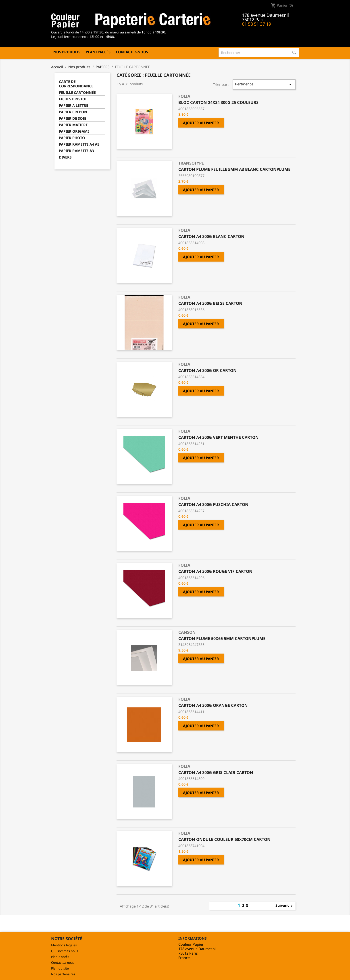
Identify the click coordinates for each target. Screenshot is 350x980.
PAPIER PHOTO (72, 138)
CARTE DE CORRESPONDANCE (76, 84)
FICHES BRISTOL (73, 99)
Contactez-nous (132, 52)
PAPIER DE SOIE (73, 119)
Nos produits (67, 52)
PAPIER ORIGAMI (74, 131)
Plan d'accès (98, 52)
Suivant (285, 906)
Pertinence (264, 84)
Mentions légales (64, 945)
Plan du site (60, 968)
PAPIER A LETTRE (74, 106)
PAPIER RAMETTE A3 (76, 151)
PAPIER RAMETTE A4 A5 (79, 144)
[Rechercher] (259, 53)
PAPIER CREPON (73, 112)
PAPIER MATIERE (73, 125)
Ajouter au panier (201, 123)
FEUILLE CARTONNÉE (77, 93)
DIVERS (65, 157)
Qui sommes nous (65, 951)
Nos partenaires (63, 974)
